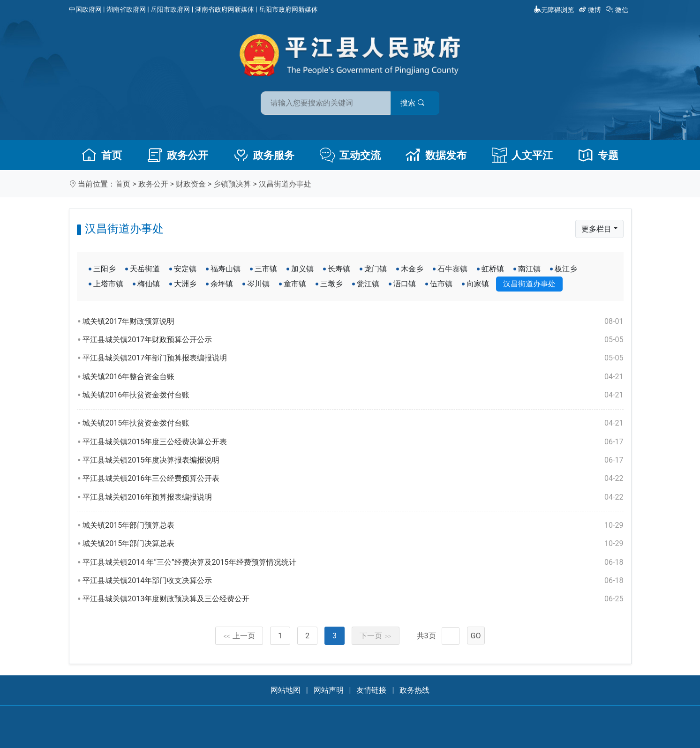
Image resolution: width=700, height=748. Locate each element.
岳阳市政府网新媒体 (288, 9)
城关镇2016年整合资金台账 (353, 377)
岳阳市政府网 (170, 9)
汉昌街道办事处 (285, 184)
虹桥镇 (493, 269)
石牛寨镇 (452, 269)
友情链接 (371, 690)
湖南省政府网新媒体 (225, 9)
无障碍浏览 (554, 10)
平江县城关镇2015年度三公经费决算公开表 (353, 442)
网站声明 (329, 690)
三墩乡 (331, 284)
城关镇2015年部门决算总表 (353, 544)
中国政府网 (85, 9)
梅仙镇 (149, 284)
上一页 (239, 636)
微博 (591, 10)
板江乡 (566, 269)
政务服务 (264, 155)
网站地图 (286, 690)
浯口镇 (405, 284)
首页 (102, 155)
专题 (598, 155)
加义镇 (302, 269)
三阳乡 (105, 269)
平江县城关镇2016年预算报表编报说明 (353, 497)
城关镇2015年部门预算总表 (353, 525)
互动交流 (350, 155)
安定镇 (185, 269)
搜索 (417, 102)
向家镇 (478, 284)
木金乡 (412, 269)
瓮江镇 (368, 284)
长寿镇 (339, 269)
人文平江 (522, 155)
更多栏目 (596, 229)
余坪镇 (222, 284)
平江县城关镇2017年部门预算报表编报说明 (353, 358)
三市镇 (266, 269)
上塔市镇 (108, 284)
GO (476, 636)
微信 (618, 10)
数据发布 (436, 155)
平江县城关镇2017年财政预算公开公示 (353, 340)
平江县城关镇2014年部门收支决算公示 (353, 581)
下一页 (376, 636)
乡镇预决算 (232, 184)
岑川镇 (258, 284)
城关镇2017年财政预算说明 (353, 322)
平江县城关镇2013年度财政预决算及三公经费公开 (353, 599)
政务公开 (178, 155)
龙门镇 (376, 269)
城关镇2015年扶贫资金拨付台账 (353, 423)
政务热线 (414, 690)
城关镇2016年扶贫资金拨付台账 (353, 395)
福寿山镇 (226, 269)
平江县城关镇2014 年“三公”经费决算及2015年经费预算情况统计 (353, 562)
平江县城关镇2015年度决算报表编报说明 (353, 460)
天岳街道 (145, 269)
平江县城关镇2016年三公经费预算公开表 (353, 479)
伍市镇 (441, 284)
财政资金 (191, 184)
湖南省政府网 (126, 9)
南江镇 (529, 269)
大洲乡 (185, 284)
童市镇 (295, 284)
